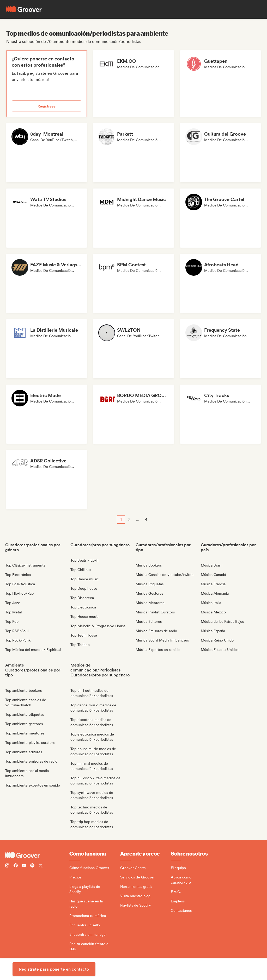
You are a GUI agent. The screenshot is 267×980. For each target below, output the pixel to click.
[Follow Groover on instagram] (7, 866)
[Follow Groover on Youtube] (24, 866)
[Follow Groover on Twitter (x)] (41, 866)
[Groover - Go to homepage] (37, 855)
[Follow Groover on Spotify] (32, 866)
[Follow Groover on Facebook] (16, 866)
